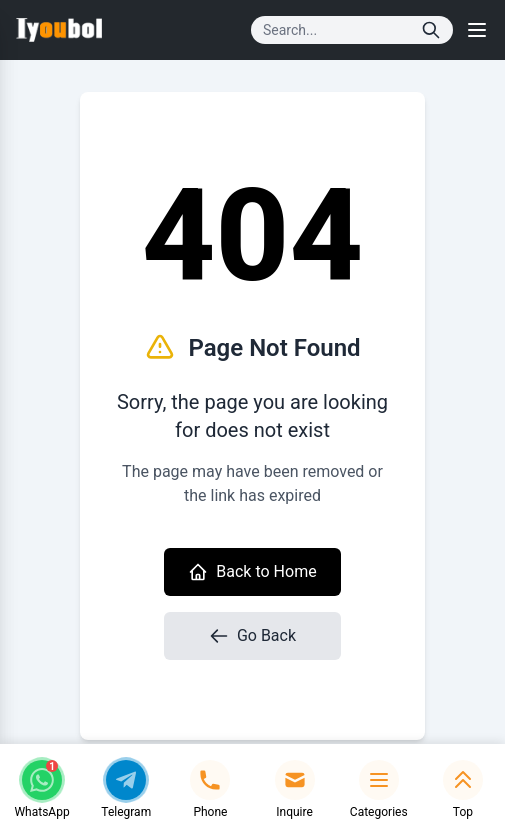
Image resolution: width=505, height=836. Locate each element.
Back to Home (252, 572)
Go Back (252, 636)
